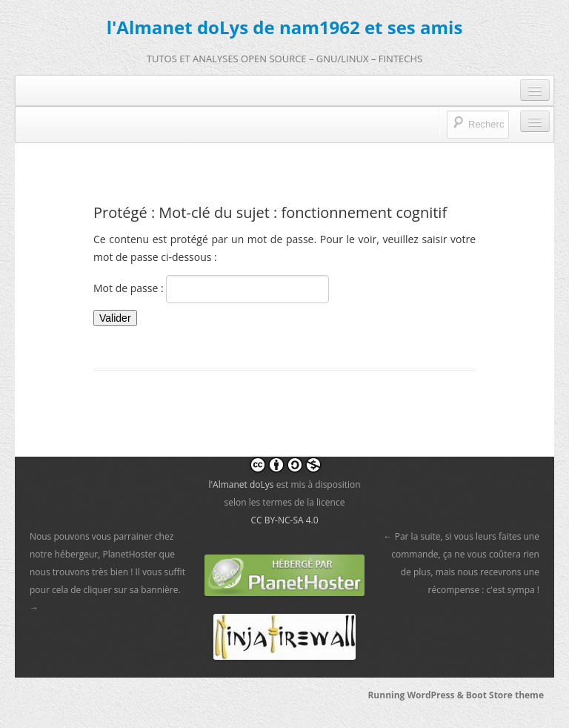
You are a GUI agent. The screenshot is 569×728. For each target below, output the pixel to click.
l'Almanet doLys (241, 484)
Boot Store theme (505, 695)
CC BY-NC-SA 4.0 (284, 520)
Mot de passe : (211, 289)
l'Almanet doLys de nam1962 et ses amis (285, 27)
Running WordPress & (416, 695)
